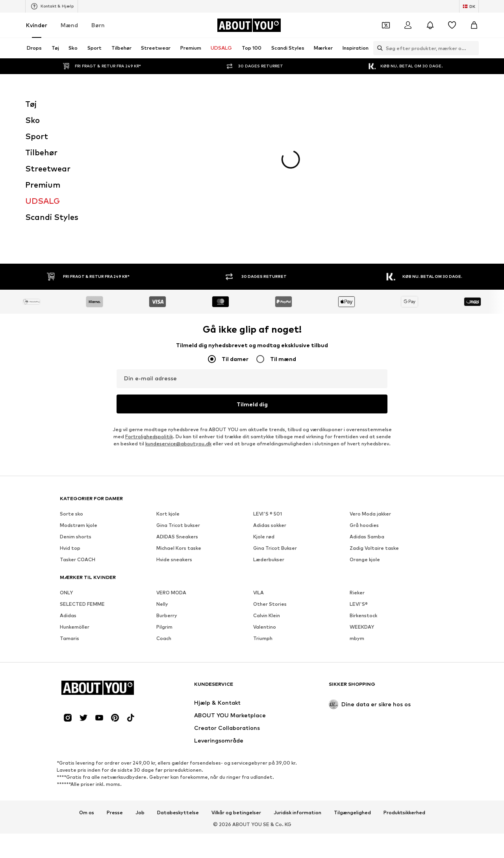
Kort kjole (168, 384)
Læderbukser (269, 430)
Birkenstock (363, 486)
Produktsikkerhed (404, 683)
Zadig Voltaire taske (374, 419)
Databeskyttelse (178, 683)
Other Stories (270, 475)
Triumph (263, 509)
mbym (357, 509)
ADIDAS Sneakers (177, 407)
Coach (164, 509)
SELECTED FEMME (82, 475)
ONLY (66, 463)
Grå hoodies (364, 396)
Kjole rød (264, 407)
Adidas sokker (270, 396)
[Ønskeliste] (452, 25)
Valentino (265, 498)
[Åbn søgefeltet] (378, 48)
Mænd (69, 25)
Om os (87, 683)
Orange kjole (365, 430)
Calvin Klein (267, 486)
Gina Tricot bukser (178, 396)
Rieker (357, 463)
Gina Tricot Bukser (275, 419)
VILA (258, 463)
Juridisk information (297, 683)
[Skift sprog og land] (469, 6)
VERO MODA (171, 463)
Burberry (167, 486)
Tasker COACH (78, 430)
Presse (115, 683)
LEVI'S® (359, 475)
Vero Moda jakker (370, 384)
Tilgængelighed (352, 683)
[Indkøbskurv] (474, 25)
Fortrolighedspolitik (149, 307)
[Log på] (408, 25)
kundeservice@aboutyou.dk (178, 314)
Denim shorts (76, 407)
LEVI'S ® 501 (268, 384)
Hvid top (70, 419)
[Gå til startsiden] (249, 25)
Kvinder (37, 25)
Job (140, 683)
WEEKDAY (362, 498)
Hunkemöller (75, 498)
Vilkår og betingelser (236, 683)
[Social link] (68, 588)
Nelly (162, 475)
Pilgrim (164, 498)
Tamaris (69, 509)
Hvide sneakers (174, 430)
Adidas (68, 486)
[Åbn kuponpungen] (386, 25)
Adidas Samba (367, 407)
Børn (98, 25)
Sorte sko (71, 384)
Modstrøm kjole (79, 396)
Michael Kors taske (179, 419)
